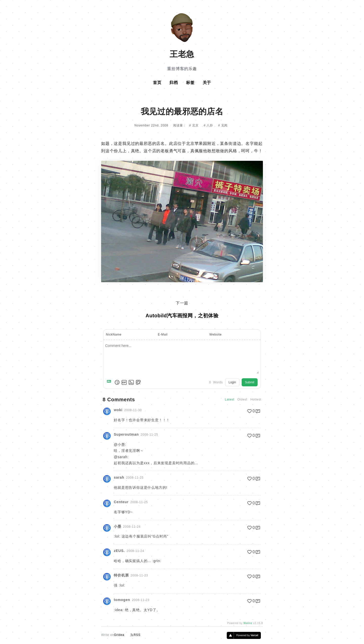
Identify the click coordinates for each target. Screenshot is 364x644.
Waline (248, 623)
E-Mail (163, 335)
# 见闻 (223, 125)
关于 (207, 83)
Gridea (119, 635)
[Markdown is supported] (110, 382)
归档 (174, 83)
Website (215, 335)
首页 (157, 83)
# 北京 (194, 125)
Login (232, 382)
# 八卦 (209, 125)
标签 (190, 83)
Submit (250, 382)
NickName (114, 335)
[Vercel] (244, 637)
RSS (135, 635)
